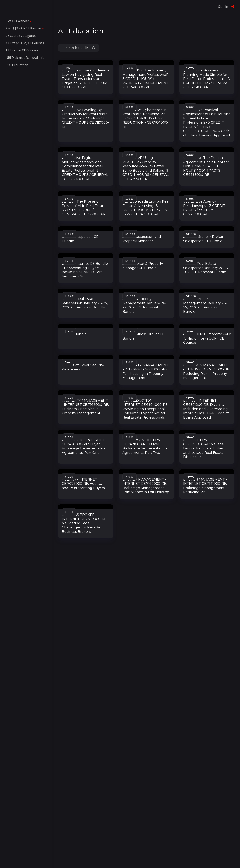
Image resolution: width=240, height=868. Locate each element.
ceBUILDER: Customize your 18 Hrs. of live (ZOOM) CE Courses (207, 338)
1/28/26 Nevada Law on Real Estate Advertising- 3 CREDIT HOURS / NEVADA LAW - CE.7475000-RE (146, 208)
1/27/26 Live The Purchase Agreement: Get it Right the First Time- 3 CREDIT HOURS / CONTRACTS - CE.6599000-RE (207, 166)
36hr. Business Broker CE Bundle (143, 336)
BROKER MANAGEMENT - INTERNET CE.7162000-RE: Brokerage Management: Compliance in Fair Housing (146, 486)
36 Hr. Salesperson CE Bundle (80, 239)
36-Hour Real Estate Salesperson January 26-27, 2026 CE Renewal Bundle (85, 303)
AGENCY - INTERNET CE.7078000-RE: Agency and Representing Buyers (83, 484)
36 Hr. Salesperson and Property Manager (142, 239)
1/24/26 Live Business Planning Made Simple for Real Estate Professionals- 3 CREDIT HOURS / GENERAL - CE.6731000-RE (207, 79)
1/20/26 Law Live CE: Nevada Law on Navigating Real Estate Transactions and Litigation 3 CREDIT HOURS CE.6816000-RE (86, 79)
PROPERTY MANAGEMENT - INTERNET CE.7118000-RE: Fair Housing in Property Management (145, 372)
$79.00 (190, 261)
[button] (19, 21)
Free (68, 68)
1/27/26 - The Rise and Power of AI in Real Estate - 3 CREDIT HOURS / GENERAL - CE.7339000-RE (85, 208)
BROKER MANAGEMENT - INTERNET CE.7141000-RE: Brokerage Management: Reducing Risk (205, 486)
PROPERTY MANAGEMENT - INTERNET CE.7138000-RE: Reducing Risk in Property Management (207, 372)
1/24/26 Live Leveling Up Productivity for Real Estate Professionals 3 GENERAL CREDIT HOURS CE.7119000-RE (85, 118)
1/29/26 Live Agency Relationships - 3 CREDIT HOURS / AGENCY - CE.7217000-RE (204, 208)
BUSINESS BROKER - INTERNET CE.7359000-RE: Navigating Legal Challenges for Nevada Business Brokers (84, 523)
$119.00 (70, 234)
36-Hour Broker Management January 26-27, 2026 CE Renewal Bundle (205, 305)
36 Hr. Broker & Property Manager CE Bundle (143, 266)
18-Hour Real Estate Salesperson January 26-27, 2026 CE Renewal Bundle (206, 268)
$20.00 (129, 68)
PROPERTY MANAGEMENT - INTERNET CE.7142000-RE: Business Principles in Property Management (85, 407)
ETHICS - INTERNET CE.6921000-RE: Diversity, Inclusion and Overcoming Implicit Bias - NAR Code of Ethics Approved (206, 409)
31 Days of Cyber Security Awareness (83, 367)
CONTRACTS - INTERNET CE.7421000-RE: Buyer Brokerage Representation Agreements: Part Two (145, 446)
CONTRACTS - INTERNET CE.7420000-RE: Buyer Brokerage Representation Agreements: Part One (84, 446)
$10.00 (129, 362)
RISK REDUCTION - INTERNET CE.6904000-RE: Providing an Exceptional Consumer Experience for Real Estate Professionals (145, 409)
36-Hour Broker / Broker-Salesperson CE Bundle (204, 239)
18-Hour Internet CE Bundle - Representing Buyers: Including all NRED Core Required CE (85, 270)
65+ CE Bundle (74, 334)
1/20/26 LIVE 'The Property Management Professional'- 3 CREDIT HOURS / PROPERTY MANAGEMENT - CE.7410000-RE (146, 79)
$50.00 (69, 261)
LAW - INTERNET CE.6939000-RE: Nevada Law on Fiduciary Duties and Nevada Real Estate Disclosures (204, 448)
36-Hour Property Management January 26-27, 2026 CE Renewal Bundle (144, 305)
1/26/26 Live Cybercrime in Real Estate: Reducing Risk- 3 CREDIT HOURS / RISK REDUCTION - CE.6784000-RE (146, 118)
